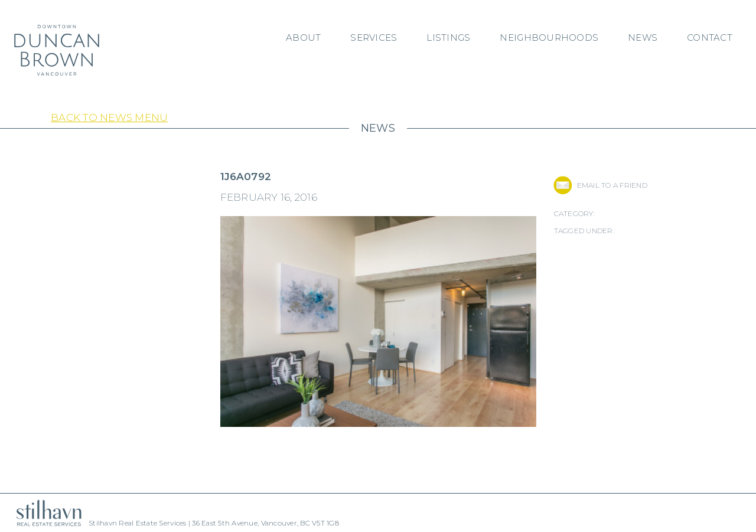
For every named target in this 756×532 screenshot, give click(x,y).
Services (374, 37)
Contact (710, 37)
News (643, 37)
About (303, 37)
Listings (448, 37)
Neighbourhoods (549, 37)
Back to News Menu (109, 118)
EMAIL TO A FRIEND (612, 185)
